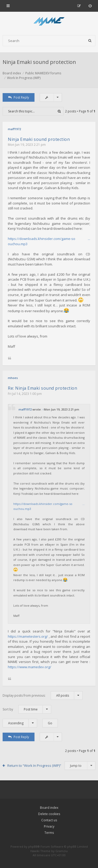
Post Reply (19, 97)
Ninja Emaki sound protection (39, 62)
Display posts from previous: (43, 695)
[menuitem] (90, 6)
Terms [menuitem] (49, 833)
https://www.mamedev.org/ (30, 667)
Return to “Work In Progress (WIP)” (34, 765)
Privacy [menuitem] (49, 826)
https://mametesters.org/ (28, 636)
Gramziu (62, 851)
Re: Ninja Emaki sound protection (42, 388)
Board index (49, 808)
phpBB (33, 846)
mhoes (13, 378)
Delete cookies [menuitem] (49, 814)
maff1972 (14, 129)
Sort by (27, 709)
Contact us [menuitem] (49, 820)
